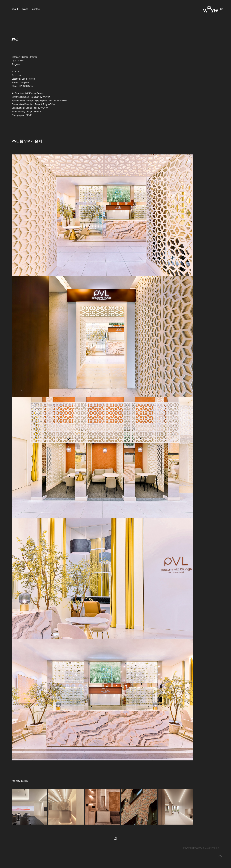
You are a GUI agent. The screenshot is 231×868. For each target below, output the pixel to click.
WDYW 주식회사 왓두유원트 (208, 848)
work (25, 9)
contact (36, 9)
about (15, 9)
